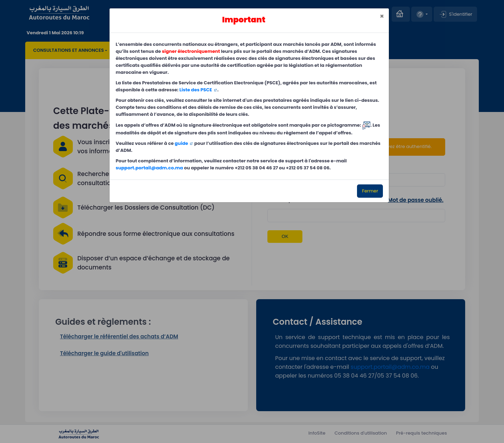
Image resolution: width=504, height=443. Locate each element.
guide (181, 143)
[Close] (382, 16)
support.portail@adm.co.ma (149, 168)
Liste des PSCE (196, 90)
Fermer (370, 191)
